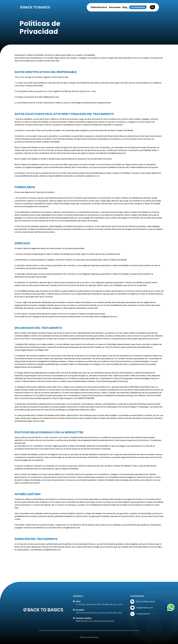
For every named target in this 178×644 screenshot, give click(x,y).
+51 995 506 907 (143, 614)
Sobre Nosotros (99, 7)
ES (152, 7)
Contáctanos (138, 7)
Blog (125, 7)
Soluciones (115, 7)
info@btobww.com (145, 608)
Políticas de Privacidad (89, 637)
